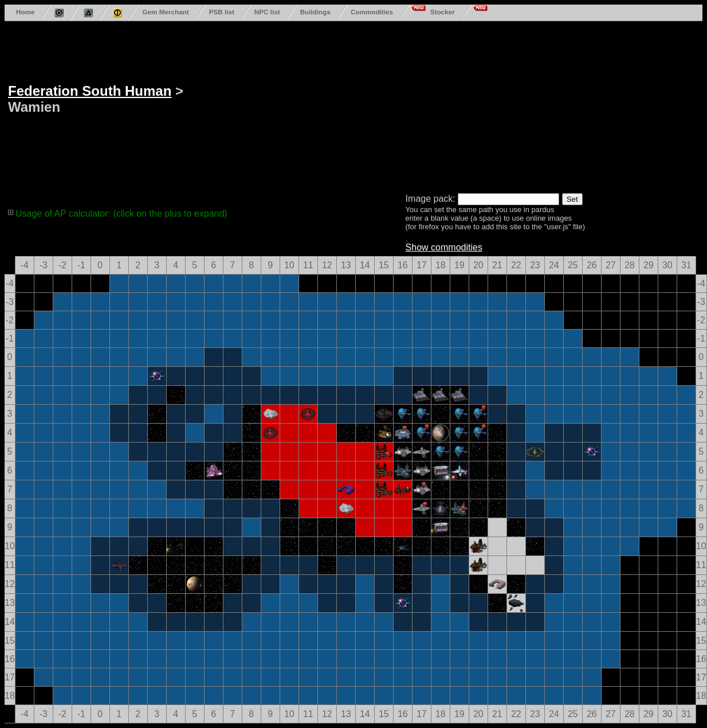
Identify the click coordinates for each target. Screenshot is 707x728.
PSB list (222, 12)
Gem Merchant (165, 12)
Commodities (372, 12)
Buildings (315, 12)
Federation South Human (90, 91)
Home (25, 12)
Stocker (443, 12)
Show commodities (444, 247)
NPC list (267, 12)
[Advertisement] (410, 105)
